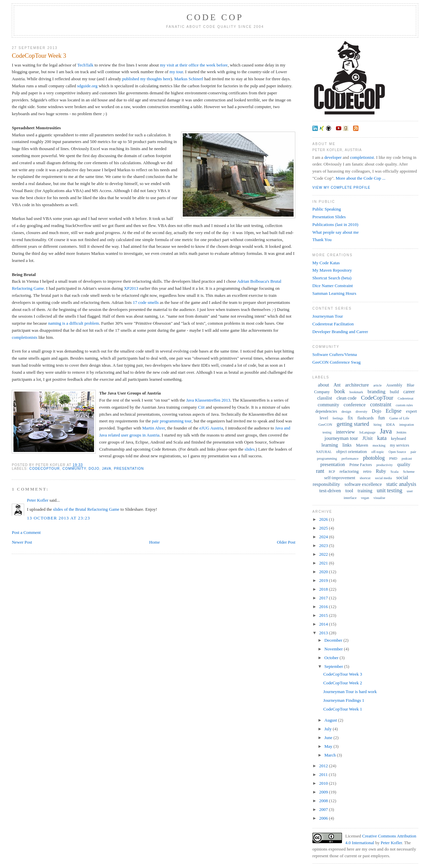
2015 (324, 615)
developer (333, 157)
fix (350, 418)
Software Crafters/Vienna (335, 354)
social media (383, 478)
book (340, 391)
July (329, 729)
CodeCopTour (45, 469)
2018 (324, 589)
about (323, 385)
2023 (324, 545)
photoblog (374, 458)
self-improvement (340, 478)
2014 (324, 624)
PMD (393, 458)
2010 (324, 783)
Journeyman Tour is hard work (350, 692)
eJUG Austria (211, 428)
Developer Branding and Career (340, 332)
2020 (324, 572)
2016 (324, 607)
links (347, 445)
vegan (365, 498)
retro (367, 471)
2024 (324, 537)
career (409, 392)
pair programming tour (172, 421)
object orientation (352, 451)
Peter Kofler (38, 500)
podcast (407, 459)
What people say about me (336, 232)
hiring (378, 425)
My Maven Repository (332, 270)
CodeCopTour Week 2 (343, 683)
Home (155, 542)
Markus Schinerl (188, 79)
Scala (394, 471)
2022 (324, 554)
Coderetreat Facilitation (333, 324)
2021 (324, 563)
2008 (324, 801)
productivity (384, 465)
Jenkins (401, 432)
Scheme (409, 471)
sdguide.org (87, 86)
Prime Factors (361, 465)
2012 (324, 766)
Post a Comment (26, 532)
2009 (324, 792)
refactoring (349, 471)
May (329, 746)
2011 (324, 774)
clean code (347, 398)
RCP (332, 472)
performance (350, 459)
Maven (362, 445)
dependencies (326, 411)
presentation (129, 469)
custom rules (404, 405)
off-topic (378, 452)
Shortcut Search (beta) (332, 278)
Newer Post (22, 542)
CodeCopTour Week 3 (39, 56)
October (332, 658)
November (334, 649)
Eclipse (394, 411)
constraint (381, 404)
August (331, 720)
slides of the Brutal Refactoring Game (86, 509)
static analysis (401, 484)
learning (330, 445)
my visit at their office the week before (194, 65)
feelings (338, 418)
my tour (176, 72)
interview (346, 432)
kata (382, 438)
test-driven (330, 491)
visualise (379, 498)
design (347, 411)
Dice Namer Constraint (333, 286)
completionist (362, 157)
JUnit (368, 438)
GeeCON (325, 424)
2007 (324, 809)
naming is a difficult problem (73, 323)
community (74, 469)
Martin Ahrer (154, 428)
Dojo (94, 469)
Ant (337, 385)
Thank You (322, 240)
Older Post (286, 542)
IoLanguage (368, 432)
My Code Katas (326, 263)
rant (320, 471)
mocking (379, 445)
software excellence (363, 484)
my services (400, 445)
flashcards (366, 418)
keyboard (399, 439)
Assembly (394, 385)
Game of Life (399, 418)
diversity (362, 412)
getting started (353, 424)
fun (382, 418)
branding (376, 392)
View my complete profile (341, 188)
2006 (324, 818)
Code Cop (215, 17)
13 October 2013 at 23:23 (58, 518)
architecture (357, 385)
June (329, 738)
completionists (25, 337)
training (365, 491)
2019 (324, 580)
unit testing (389, 490)
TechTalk (85, 65)
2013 (324, 633)
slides (250, 449)
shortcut (365, 478)
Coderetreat (406, 398)
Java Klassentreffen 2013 (208, 400)
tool (349, 491)
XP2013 (131, 288)
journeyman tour (341, 438)
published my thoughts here (146, 79)
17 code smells (146, 302)
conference (355, 405)
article (377, 385)
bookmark (356, 392)
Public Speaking (327, 209)
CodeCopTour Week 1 (343, 709)
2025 (324, 528)
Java (106, 469)
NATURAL (324, 452)
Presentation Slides (329, 217)
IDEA (390, 424)
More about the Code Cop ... (360, 178)
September (334, 666)
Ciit (202, 407)
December (334, 640)
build (395, 392)
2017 (324, 598)
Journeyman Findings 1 (344, 700)
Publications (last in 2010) (335, 224)
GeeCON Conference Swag (337, 362)
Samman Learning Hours (334, 293)
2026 (324, 519)
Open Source (397, 452)
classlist (325, 398)
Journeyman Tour (328, 316)
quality (404, 465)
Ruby (381, 471)
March (331, 755)
